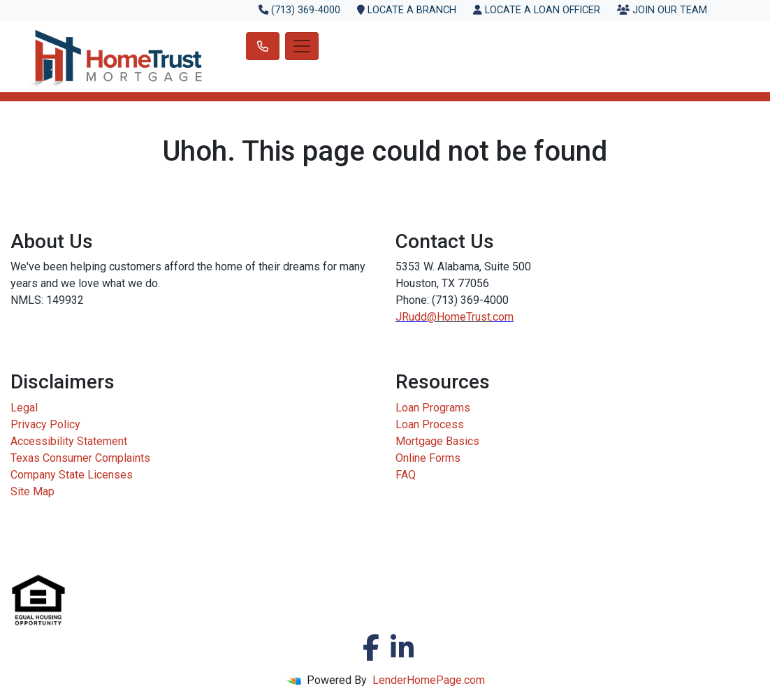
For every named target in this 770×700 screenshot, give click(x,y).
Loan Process (430, 424)
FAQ (406, 475)
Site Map (32, 491)
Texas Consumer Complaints (80, 458)
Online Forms (428, 458)
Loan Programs (433, 408)
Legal (24, 408)
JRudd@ (416, 317)
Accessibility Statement (69, 441)
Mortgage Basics (437, 441)
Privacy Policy (45, 424)
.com (502, 317)
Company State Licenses (72, 475)
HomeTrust (464, 317)
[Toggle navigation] (302, 46)
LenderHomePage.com (429, 680)
